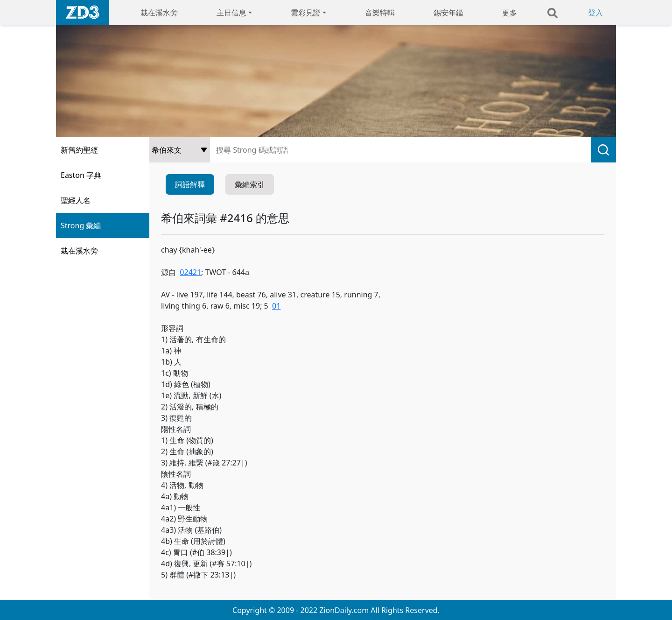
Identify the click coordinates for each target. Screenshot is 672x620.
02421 (190, 272)
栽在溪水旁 (159, 13)
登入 (595, 13)
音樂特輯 (380, 13)
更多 (510, 13)
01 (276, 306)
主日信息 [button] (231, 13)
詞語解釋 (190, 184)
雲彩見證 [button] (306, 13)
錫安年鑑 (448, 13)
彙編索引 (250, 184)
